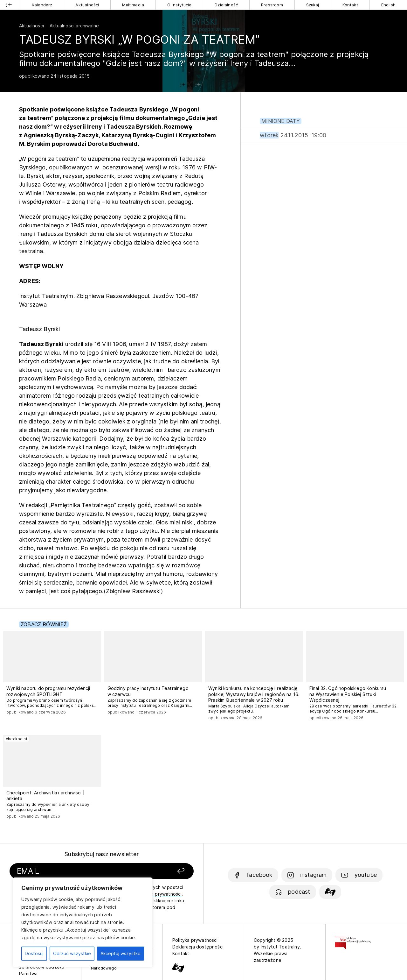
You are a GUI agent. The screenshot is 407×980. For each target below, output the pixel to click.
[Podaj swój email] (74, 871)
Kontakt (350, 5)
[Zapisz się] (159, 871)
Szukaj (313, 5)
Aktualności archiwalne (74, 26)
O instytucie (179, 5)
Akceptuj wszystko (121, 953)
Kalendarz (42, 5)
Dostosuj (34, 953)
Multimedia (133, 5)
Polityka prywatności (195, 940)
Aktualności (87, 5)
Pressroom (272, 5)
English (388, 5)
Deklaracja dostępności (198, 947)
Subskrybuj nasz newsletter (102, 854)
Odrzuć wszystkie (72, 953)
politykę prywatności (159, 894)
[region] (83, 922)
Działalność (226, 5)
